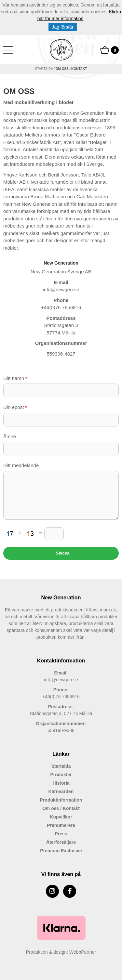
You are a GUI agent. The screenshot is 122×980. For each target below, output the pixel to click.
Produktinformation (61, 800)
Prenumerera (61, 825)
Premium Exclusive (61, 851)
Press (61, 834)
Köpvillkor (61, 817)
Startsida (44, 69)
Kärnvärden (61, 791)
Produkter (61, 775)
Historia (61, 783)
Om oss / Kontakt (61, 808)
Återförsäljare (61, 842)
